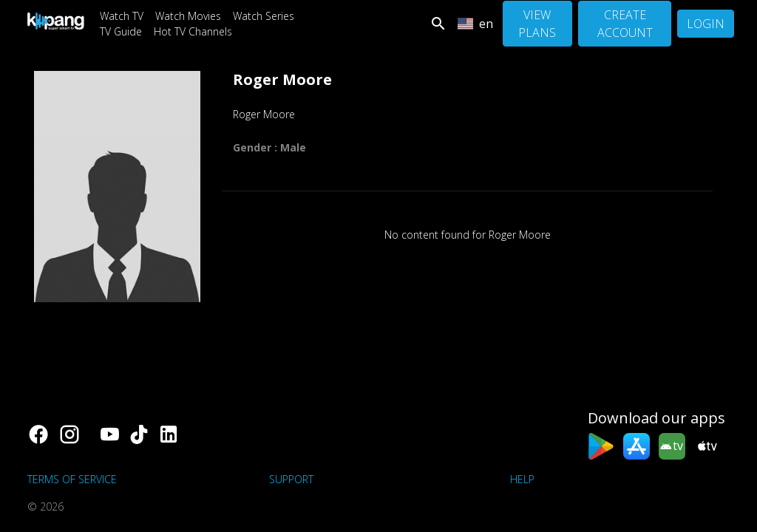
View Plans (537, 24)
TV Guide (121, 31)
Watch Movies (188, 16)
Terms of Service (72, 479)
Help (522, 479)
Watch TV (122, 16)
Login (706, 24)
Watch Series (264, 16)
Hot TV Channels (193, 31)
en (475, 24)
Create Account (625, 24)
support (291, 479)
